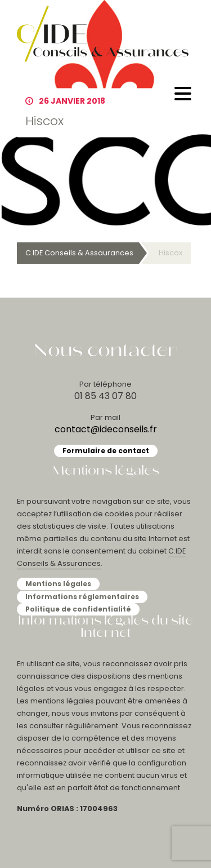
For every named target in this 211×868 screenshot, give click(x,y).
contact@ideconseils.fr (106, 429)
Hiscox (170, 253)
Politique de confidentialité (78, 609)
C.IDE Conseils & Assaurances (79, 253)
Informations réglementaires (82, 597)
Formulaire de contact (106, 451)
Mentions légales (58, 584)
